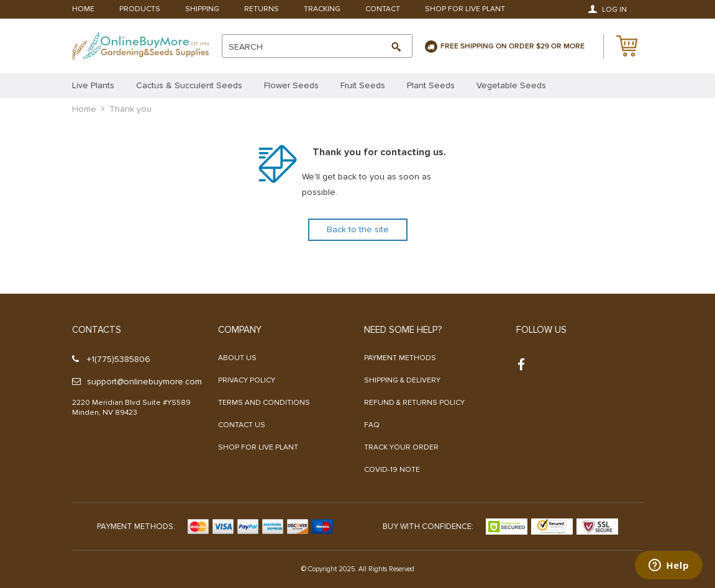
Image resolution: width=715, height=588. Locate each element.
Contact (383, 10)
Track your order (401, 447)
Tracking (322, 10)
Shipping (202, 10)
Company (240, 330)
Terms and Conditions (264, 403)
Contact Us (242, 425)
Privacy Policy (247, 380)
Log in (608, 9)
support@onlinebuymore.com (137, 382)
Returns (262, 10)
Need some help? (403, 330)
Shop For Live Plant (465, 10)
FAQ (372, 425)
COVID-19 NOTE (392, 470)
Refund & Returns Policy (414, 403)
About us (237, 358)
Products (140, 10)
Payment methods (400, 358)
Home (83, 10)
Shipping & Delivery (402, 380)
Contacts (97, 330)
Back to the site (358, 229)
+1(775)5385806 (111, 359)
